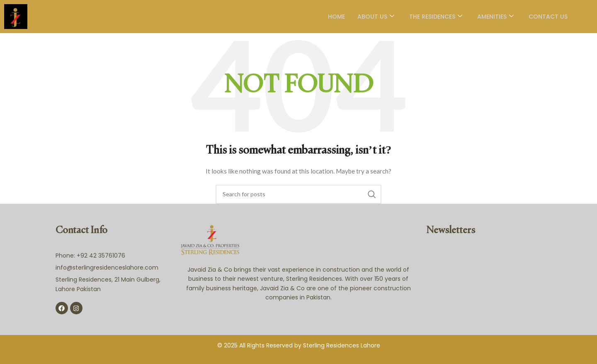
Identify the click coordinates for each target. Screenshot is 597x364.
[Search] (298, 194)
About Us (374, 17)
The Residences (434, 17)
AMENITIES (494, 17)
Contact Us (546, 17)
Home (335, 17)
